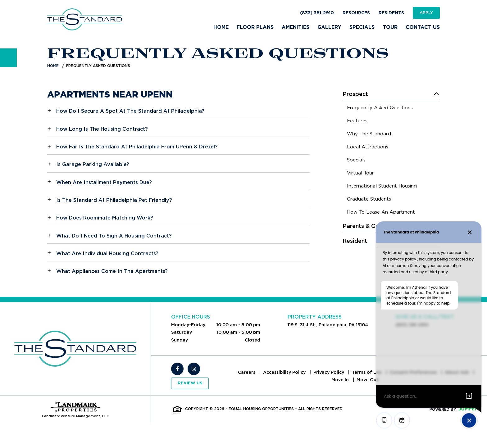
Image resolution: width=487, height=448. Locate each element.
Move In (341, 380)
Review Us (190, 383)
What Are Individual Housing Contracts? (107, 253)
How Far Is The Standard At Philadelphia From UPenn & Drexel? (137, 147)
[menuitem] (380, 109)
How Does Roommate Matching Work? (105, 218)
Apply (426, 13)
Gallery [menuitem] (329, 27)
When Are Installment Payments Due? (104, 182)
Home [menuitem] (221, 27)
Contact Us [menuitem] (423, 27)
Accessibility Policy (285, 372)
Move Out (368, 380)
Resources (356, 13)
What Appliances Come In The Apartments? (112, 271)
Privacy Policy (329, 372)
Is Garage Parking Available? (93, 164)
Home (53, 66)
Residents (391, 13)
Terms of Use (367, 372)
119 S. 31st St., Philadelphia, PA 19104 (328, 325)
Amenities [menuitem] (296, 27)
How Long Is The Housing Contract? (102, 129)
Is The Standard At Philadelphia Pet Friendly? (114, 200)
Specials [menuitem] (362, 27)
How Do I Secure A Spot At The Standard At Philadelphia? (130, 111)
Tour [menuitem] (390, 27)
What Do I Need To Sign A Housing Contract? (114, 236)
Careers (247, 372)
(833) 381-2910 (317, 13)
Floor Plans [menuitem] (255, 27)
